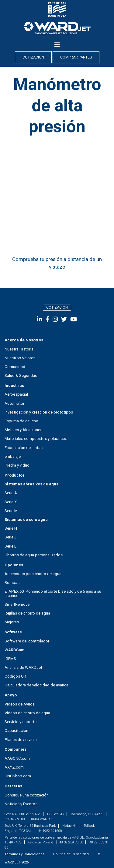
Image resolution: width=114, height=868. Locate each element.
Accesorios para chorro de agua (33, 574)
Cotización (33, 57)
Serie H (11, 528)
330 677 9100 (15, 819)
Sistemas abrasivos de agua (32, 484)
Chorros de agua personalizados (34, 555)
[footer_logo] (57, 298)
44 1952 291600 (50, 831)
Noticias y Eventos (21, 804)
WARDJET (12, 862)
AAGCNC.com (17, 758)
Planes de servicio (21, 740)
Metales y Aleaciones (23, 430)
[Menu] (57, 45)
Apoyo (11, 695)
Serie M (11, 511)
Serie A (11, 493)
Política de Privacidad (71, 854)
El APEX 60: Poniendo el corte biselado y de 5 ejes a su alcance (53, 593)
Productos (15, 475)
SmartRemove (17, 604)
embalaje (13, 456)
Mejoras (12, 622)
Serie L (10, 546)
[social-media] (40, 319)
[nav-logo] (57, 28)
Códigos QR (15, 676)
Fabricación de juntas (24, 448)
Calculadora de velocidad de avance (36, 685)
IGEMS (10, 659)
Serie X (11, 502)
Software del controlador (27, 641)
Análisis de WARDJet (23, 667)
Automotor (14, 403)
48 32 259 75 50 (71, 842)
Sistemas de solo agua (26, 519)
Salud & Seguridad (21, 375)
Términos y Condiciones (24, 854)
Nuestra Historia (19, 349)
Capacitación (16, 731)
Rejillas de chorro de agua (27, 613)
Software (13, 632)
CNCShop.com (18, 776)
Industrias (14, 385)
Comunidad (15, 367)
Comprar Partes (76, 57)
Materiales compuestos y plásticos (36, 439)
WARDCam (14, 650)
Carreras (13, 786)
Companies (16, 749)
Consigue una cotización (27, 795)
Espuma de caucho (21, 421)
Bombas (12, 583)
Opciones (14, 565)
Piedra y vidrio (17, 465)
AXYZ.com (14, 767)
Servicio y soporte (21, 722)
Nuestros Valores (20, 358)
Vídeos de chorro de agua (27, 713)
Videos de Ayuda (20, 704)
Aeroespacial (16, 394)
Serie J (10, 537)
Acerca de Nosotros (24, 340)
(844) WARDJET (43, 819)
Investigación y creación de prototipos (39, 412)
